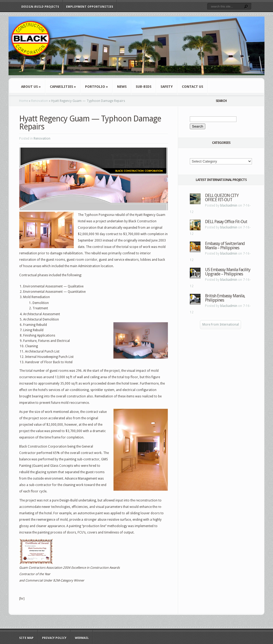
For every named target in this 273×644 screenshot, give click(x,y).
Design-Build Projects (40, 7)
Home (24, 101)
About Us (31, 87)
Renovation (40, 101)
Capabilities (63, 87)
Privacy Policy (54, 638)
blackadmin (229, 206)
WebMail (82, 638)
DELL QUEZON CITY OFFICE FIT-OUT (222, 198)
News (122, 87)
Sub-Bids (144, 87)
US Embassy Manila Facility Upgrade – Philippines (228, 272)
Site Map (26, 638)
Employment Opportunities (90, 7)
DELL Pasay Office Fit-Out (226, 222)
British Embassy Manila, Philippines (225, 298)
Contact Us (192, 87)
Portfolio (97, 87)
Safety (167, 87)
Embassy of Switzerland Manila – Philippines (225, 246)
